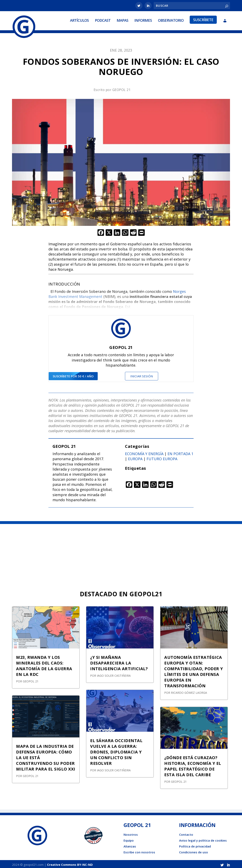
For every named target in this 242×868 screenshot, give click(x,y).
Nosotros (131, 833)
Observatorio (171, 20)
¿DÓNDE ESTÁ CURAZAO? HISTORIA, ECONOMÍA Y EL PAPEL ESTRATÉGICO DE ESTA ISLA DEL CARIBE (193, 765)
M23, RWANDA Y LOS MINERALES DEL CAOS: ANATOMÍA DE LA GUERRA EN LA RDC (44, 664)
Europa (135, 458)
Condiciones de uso (194, 851)
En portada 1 (180, 452)
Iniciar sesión (142, 375)
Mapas (122, 20)
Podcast (103, 20)
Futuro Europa (162, 458)
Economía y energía (144, 452)
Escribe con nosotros (139, 851)
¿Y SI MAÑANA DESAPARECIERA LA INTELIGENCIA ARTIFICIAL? (119, 662)
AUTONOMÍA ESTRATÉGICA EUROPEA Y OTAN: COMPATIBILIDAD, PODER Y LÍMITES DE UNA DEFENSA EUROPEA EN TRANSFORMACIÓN (194, 670)
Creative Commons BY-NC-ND (70, 863)
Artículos (79, 20)
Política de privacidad (195, 845)
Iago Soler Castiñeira (114, 674)
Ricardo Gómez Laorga (189, 691)
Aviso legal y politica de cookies (203, 839)
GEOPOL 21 (122, 89)
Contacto (186, 833)
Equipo (129, 839)
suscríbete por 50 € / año (73, 375)
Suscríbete (203, 19)
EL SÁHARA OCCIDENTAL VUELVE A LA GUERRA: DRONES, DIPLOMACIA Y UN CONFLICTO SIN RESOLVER (116, 751)
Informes (143, 20)
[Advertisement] (121, 553)
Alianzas (130, 845)
